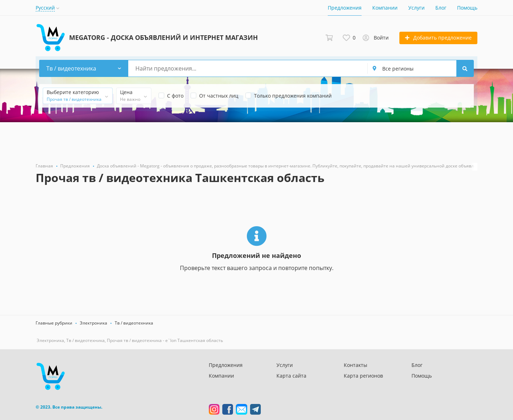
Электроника (94, 323)
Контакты (356, 365)
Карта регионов (363, 376)
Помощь (467, 8)
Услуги (416, 8)
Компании (385, 8)
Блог (441, 8)
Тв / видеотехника (134, 323)
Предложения (345, 8)
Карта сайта (291, 376)
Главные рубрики (54, 323)
